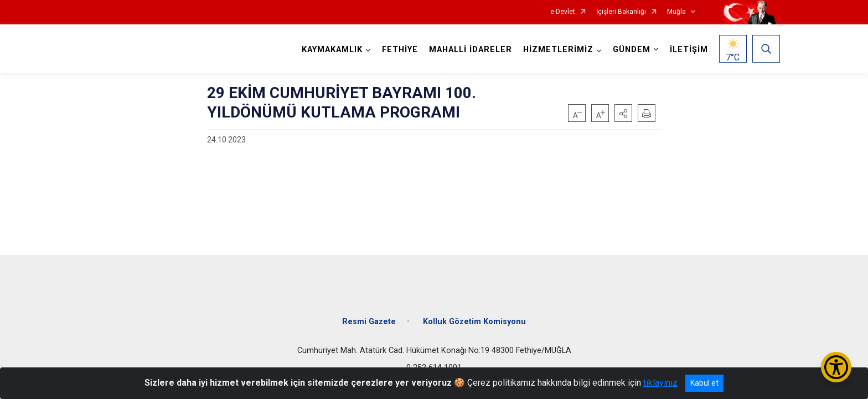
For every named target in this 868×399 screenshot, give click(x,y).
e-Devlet (563, 12)
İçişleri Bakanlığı (621, 12)
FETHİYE (399, 50)
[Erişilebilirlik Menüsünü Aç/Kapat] (836, 367)
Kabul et (704, 383)
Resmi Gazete (369, 317)
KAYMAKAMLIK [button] (331, 50)
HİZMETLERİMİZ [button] (557, 50)
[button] (623, 113)
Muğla (676, 12)
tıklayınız (660, 383)
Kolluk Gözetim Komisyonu (474, 317)
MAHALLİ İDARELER (469, 50)
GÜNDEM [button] (631, 50)
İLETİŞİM (688, 50)
